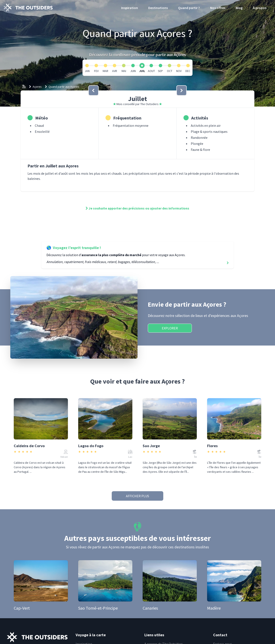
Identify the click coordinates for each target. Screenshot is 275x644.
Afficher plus (137, 496)
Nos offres (218, 8)
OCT (170, 71)
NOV (179, 71)
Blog (239, 8)
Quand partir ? (189, 8)
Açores (37, 87)
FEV (96, 71)
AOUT (151, 71)
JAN (87, 71)
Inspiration (130, 8)
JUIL (142, 71)
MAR (105, 71)
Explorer (170, 328)
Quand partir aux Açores (64, 87)
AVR (115, 71)
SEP (160, 71)
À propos (260, 8)
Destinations (158, 8)
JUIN (133, 71)
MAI (124, 71)
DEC (188, 71)
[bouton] (93, 90)
